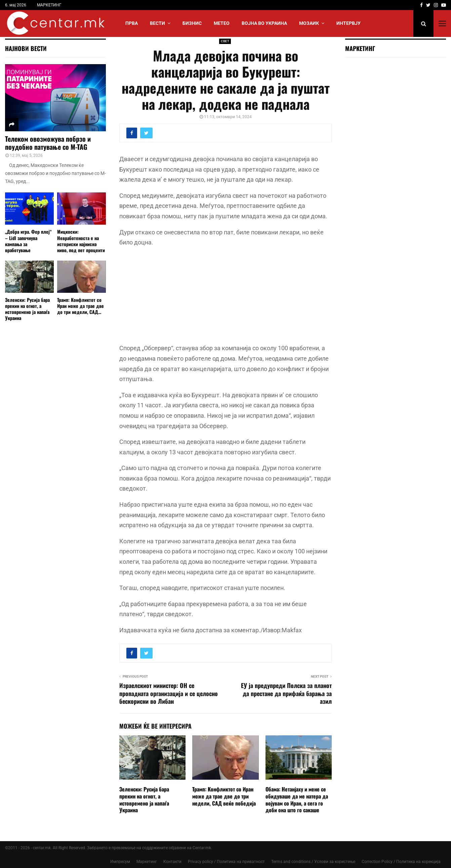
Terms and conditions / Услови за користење (313, 862)
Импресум (120, 862)
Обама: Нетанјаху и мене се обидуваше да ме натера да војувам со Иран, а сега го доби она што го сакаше (297, 800)
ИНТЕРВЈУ (348, 23)
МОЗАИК (309, 23)
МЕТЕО (222, 23)
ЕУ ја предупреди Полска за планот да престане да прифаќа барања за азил (286, 693)
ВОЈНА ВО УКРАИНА (264, 23)
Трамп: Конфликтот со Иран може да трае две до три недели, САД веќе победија (224, 796)
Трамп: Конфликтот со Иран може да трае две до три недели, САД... (80, 306)
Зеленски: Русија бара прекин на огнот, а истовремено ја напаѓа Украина (144, 800)
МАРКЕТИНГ (49, 5)
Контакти (172, 862)
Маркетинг (147, 862)
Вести (157, 23)
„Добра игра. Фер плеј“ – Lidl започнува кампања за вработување (28, 241)
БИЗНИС (192, 23)
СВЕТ (225, 41)
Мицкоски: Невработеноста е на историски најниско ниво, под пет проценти (81, 241)
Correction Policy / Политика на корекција (401, 862)
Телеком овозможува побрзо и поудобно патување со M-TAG (48, 143)
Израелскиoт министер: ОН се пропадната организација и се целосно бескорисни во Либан (169, 693)
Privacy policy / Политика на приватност (226, 862)
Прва (132, 23)
